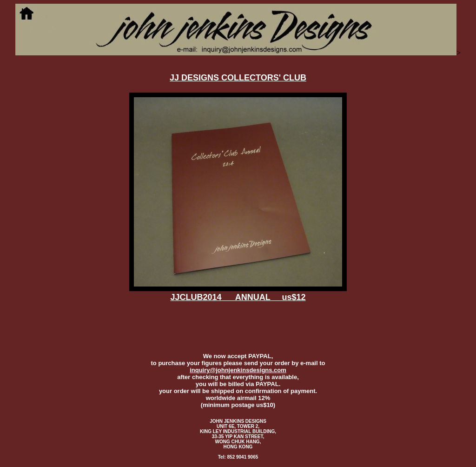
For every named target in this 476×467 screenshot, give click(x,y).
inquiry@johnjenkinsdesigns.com (238, 370)
